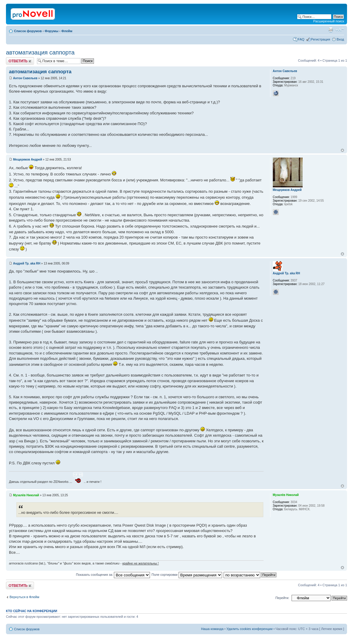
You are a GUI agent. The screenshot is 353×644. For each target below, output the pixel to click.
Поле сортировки (187, 575)
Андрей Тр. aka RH (27, 263)
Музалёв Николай (26, 495)
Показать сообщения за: (113, 575)
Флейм (67, 31)
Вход (340, 39)
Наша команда (212, 629)
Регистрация (321, 39)
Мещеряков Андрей (28, 160)
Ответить (20, 61)
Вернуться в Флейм (24, 597)
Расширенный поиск (329, 21)
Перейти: (282, 598)
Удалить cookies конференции (250, 629)
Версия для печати (331, 30)
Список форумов (28, 31)
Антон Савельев (25, 78)
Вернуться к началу (342, 150)
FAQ (301, 39)
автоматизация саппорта (40, 52)
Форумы (52, 31)
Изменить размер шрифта (340, 30)
